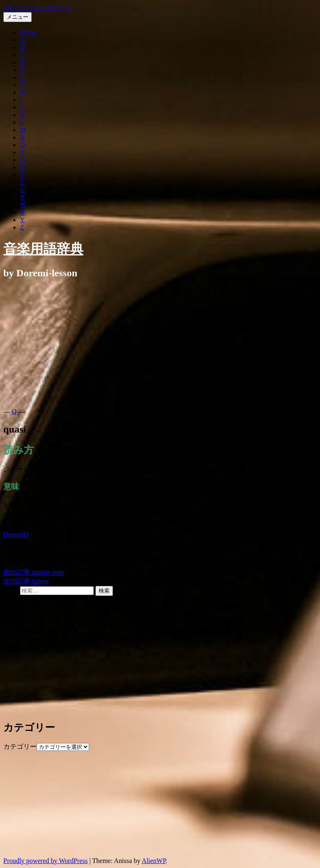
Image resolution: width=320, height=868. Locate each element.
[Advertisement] (160, 345)
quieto (26, 581)
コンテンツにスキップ (37, 7)
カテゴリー (20, 747)
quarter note (34, 572)
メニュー (17, 17)
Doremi (14, 534)
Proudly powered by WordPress (45, 861)
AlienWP (154, 861)
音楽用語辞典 (43, 249)
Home (28, 32)
